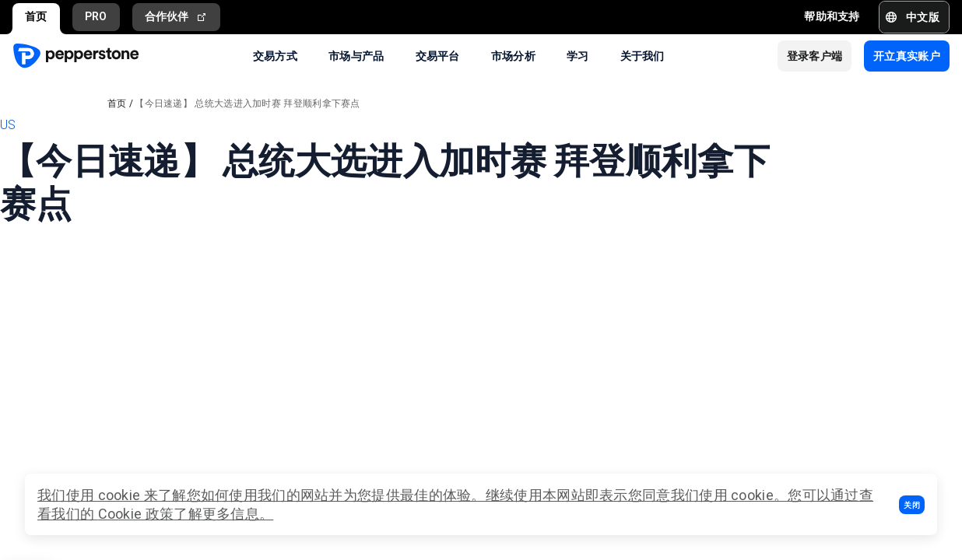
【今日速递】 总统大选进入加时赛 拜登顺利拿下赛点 (248, 103)
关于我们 (643, 55)
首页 (36, 16)
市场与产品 (356, 55)
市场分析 (513, 55)
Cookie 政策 (136, 514)
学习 (578, 55)
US (8, 125)
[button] (912, 505)
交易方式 (275, 55)
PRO (96, 16)
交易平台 (438, 55)
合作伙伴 (177, 17)
